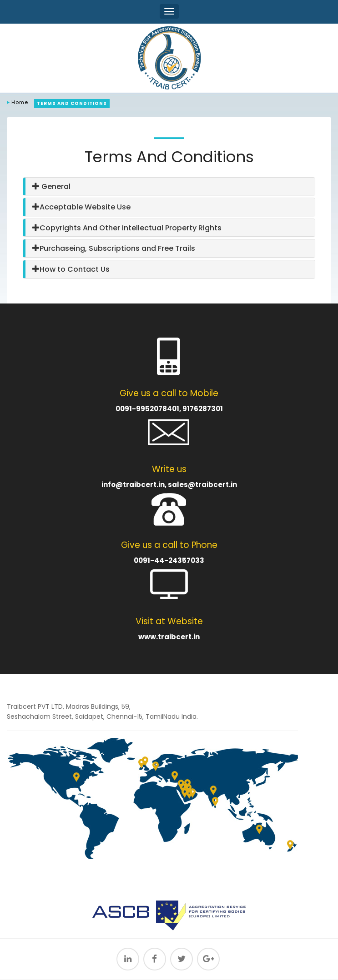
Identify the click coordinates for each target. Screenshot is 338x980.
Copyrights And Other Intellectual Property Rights (127, 228)
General (51, 187)
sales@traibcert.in (202, 485)
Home (20, 102)
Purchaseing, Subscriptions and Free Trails (114, 248)
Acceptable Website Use (81, 207)
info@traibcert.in (133, 485)
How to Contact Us (71, 269)
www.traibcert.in (169, 637)
